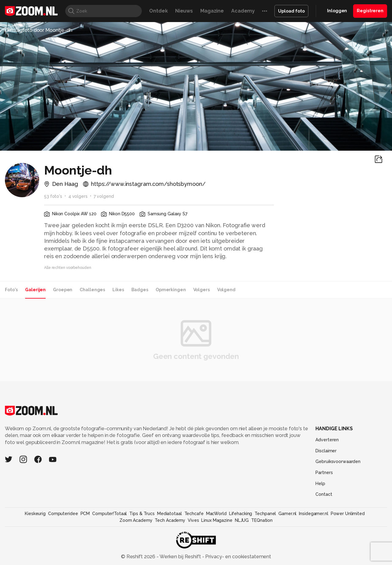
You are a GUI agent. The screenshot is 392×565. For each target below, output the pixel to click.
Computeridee (63, 514)
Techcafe (194, 514)
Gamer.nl (287, 514)
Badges (140, 290)
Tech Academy (170, 520)
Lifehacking (241, 514)
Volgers (202, 290)
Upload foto (291, 11)
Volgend (226, 290)
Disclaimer (326, 451)
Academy (243, 11)
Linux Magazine (217, 520)
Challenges (92, 290)
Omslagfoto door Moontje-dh (39, 30)
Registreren (370, 11)
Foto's (11, 290)
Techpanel (265, 514)
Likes (118, 290)
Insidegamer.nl (313, 514)
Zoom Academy (136, 520)
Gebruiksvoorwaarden (338, 461)
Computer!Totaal (109, 514)
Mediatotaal (170, 514)
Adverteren (327, 440)
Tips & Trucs (142, 514)
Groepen (63, 290)
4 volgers (78, 196)
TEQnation (262, 520)
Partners (324, 473)
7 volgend (104, 196)
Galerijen (35, 290)
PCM (85, 514)
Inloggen (337, 11)
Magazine (212, 11)
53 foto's (53, 196)
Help (320, 484)
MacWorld (216, 514)
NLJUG (242, 520)
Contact (324, 494)
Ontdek (158, 11)
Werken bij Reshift (180, 557)
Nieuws (184, 11)
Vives (193, 520)
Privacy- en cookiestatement (237, 557)
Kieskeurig (35, 514)
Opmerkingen (171, 290)
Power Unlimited (348, 514)
